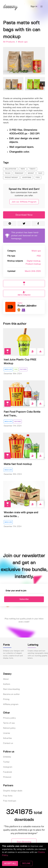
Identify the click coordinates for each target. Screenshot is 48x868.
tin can (8, 173)
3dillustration (10, 169)
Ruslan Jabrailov (27, 306)
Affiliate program (11, 704)
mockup (31, 173)
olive (40, 173)
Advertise (7, 738)
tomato (32, 169)
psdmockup (19, 173)
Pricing (6, 699)
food (38, 178)
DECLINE (26, 863)
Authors (7, 684)
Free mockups (10, 801)
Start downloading (11, 689)
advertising (27, 178)
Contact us (8, 743)
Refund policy (9, 728)
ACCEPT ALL (10, 863)
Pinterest (7, 777)
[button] (41, 7)
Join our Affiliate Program (24, 202)
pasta (23, 169)
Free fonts (8, 796)
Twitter (6, 762)
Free (16, 369)
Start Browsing (24, 842)
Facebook (8, 772)
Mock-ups (23, 42)
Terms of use (9, 723)
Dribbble (7, 757)
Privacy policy (9, 718)
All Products (9, 42)
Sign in (34, 7)
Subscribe (24, 599)
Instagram (8, 767)
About (6, 679)
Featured (23, 369)
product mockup (11, 178)
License (7, 733)
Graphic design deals (13, 791)
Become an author (11, 694)
